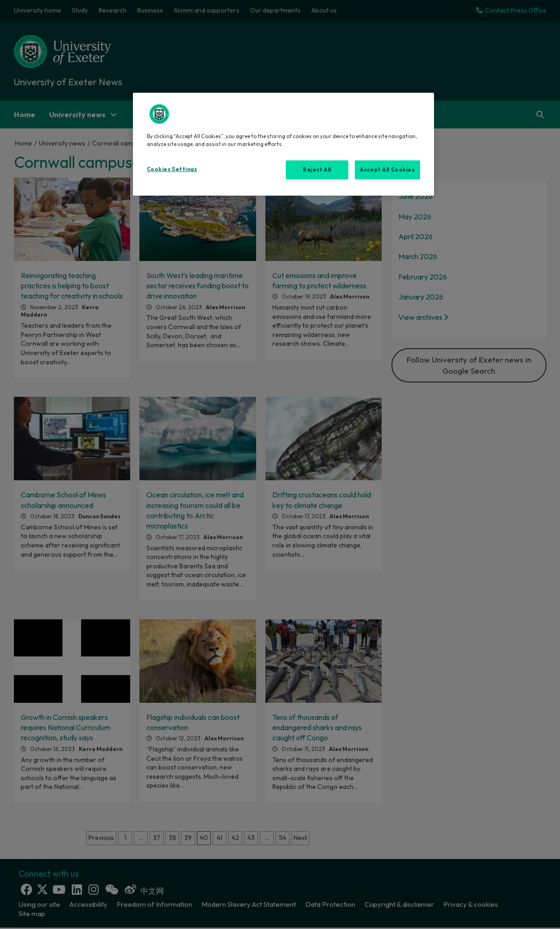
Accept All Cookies (387, 170)
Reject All (317, 170)
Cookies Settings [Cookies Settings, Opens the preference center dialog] (172, 169)
